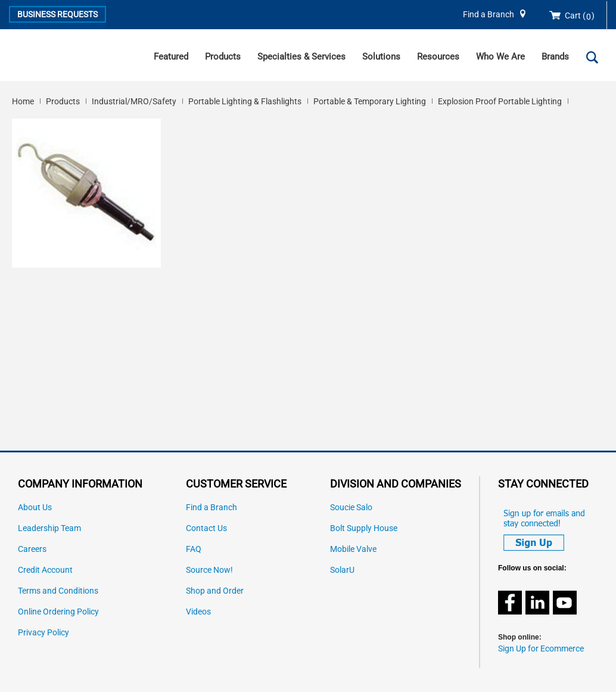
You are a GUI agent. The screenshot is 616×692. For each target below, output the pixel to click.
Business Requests (57, 14)
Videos (198, 612)
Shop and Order (215, 591)
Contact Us (206, 528)
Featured (171, 57)
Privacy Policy (43, 633)
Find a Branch (489, 15)
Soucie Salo (351, 508)
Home (23, 101)
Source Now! (209, 570)
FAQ (194, 549)
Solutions (381, 57)
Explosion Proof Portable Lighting (500, 101)
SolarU (342, 570)
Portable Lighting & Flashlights (245, 101)
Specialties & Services (301, 57)
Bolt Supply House (364, 528)
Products (223, 57)
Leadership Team (49, 528)
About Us (35, 508)
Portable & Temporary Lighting (370, 101)
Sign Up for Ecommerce (541, 649)
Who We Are (500, 57)
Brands (555, 57)
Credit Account (45, 570)
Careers (32, 549)
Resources (438, 57)
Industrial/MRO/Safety (134, 101)
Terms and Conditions (58, 591)
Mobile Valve (353, 549)
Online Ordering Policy (58, 612)
